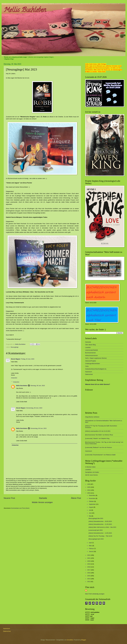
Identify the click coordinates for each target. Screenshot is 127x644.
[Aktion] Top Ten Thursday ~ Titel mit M (100, 536)
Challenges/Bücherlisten (93, 364)
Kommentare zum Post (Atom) (20, 508)
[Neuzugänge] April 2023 (96, 539)
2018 (89, 567)
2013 (89, 582)
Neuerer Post (9, 498)
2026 (89, 484)
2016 (89, 573)
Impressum (89, 372)
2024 (89, 490)
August (91, 507)
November (92, 498)
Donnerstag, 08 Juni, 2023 (34, 408)
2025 (89, 487)
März (91, 546)
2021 (89, 558)
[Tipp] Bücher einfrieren (92, 417)
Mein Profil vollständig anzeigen (95, 594)
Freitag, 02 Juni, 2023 (28, 359)
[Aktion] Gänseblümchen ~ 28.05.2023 (100, 521)
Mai (90, 516)
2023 (89, 493)
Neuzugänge (15, 347)
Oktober (91, 501)
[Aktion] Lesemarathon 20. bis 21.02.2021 (98, 431)
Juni (90, 513)
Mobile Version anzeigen (42, 502)
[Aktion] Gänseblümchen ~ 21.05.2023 (100, 524)
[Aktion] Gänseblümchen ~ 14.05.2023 (100, 533)
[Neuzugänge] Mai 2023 (96, 518)
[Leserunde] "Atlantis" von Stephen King (97, 438)
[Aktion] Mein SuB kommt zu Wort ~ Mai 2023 (102, 527)
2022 (89, 555)
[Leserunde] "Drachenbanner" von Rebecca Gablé (100, 455)
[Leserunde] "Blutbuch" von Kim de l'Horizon (99, 447)
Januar (91, 551)
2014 (89, 579)
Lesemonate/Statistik (92, 350)
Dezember (92, 495)
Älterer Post (76, 498)
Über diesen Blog (90, 345)
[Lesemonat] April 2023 (96, 530)
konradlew (70, 640)
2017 (89, 570)
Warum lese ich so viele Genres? (98, 384)
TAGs (87, 366)
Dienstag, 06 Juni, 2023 (38, 386)
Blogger (84, 640)
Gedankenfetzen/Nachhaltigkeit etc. (96, 369)
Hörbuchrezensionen (91, 355)
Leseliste (88, 347)
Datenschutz (89, 374)
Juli (90, 510)
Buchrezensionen (90, 353)
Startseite (43, 498)
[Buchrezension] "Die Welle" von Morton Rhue (99, 435)
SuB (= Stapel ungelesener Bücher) (96, 358)
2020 (89, 561)
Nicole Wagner (16, 359)
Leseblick (88, 470)
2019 (89, 564)
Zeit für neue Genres (91, 475)
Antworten (14, 378)
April (90, 543)
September (92, 504)
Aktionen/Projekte (91, 361)
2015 (89, 576)
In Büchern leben (90, 467)
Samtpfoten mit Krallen (92, 472)
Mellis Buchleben (25, 10)
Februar (91, 548)
